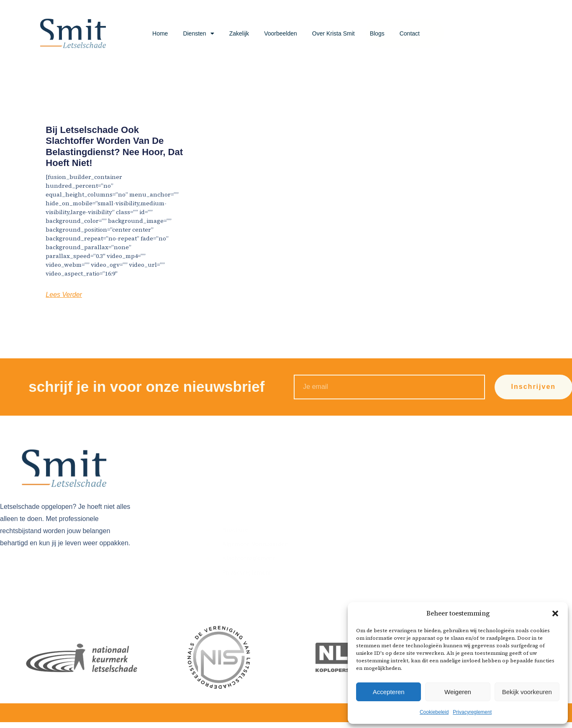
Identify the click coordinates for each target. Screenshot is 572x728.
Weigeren (458, 692)
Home (160, 33)
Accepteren (389, 692)
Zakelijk (239, 33)
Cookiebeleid (434, 712)
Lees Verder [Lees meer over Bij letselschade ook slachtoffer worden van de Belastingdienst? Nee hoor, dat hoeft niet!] (64, 295)
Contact (410, 33)
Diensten (198, 33)
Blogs (377, 33)
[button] (555, 613)
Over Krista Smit (333, 33)
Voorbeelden (281, 33)
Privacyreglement (472, 712)
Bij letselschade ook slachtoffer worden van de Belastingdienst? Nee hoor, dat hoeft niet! (114, 146)
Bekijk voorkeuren (527, 692)
